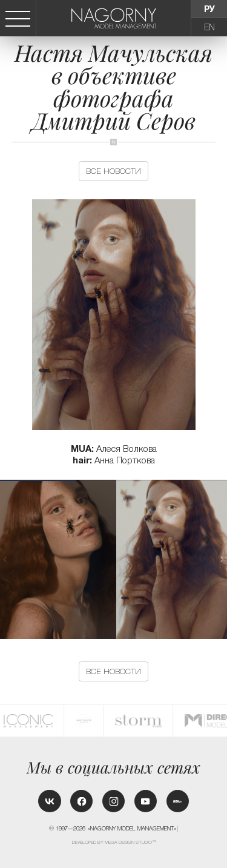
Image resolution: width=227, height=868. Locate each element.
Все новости (113, 171)
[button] (222, 559)
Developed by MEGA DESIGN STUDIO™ (114, 842)
